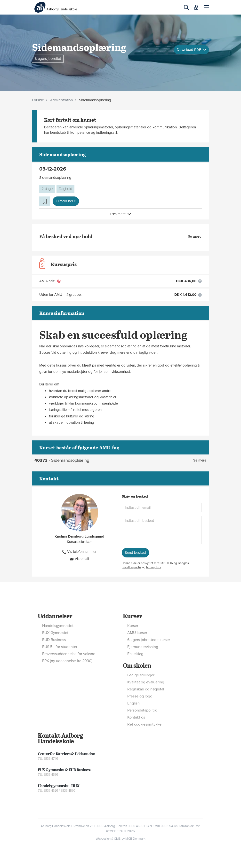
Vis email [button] (82, 559)
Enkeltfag (135, 654)
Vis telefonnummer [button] (82, 552)
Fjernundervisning (143, 647)
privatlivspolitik (132, 567)
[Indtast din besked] (162, 530)
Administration (61, 100)
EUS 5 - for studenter (60, 647)
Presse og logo (140, 696)
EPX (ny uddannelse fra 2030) (67, 661)
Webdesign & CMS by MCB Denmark (121, 839)
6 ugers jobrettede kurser (149, 640)
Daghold (65, 189)
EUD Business (54, 640)
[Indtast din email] (162, 508)
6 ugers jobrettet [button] (48, 58)
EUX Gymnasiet (55, 633)
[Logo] (56, 7)
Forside (38, 100)
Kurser (133, 616)
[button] (206, 7)
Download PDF (189, 49)
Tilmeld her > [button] (66, 201)
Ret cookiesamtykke (144, 724)
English (133, 703)
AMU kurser (137, 633)
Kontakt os (136, 717)
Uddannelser (55, 616)
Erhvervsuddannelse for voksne (69, 654)
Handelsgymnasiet (58, 626)
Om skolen (137, 665)
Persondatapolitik (142, 710)
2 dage (47, 189)
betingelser (154, 567)
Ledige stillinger (141, 675)
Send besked (135, 553)
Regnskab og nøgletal (146, 689)
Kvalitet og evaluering (146, 682)
